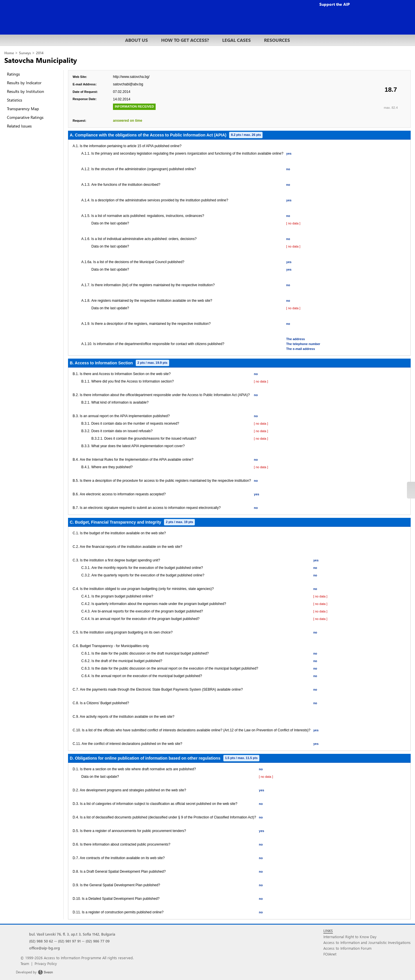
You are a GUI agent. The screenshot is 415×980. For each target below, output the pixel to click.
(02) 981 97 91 (69, 941)
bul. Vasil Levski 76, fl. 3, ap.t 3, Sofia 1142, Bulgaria (72, 934)
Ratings (13, 74)
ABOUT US (136, 40)
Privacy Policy (46, 963)
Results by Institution (26, 91)
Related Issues (19, 126)
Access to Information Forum (347, 948)
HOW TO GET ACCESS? (185, 40)
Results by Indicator (24, 83)
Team (25, 963)
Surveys (25, 53)
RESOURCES (277, 40)
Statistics (15, 100)
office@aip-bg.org (45, 948)
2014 (40, 53)
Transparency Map (23, 109)
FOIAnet (330, 954)
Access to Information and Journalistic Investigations (367, 942)
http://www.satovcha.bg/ (131, 77)
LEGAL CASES (236, 40)
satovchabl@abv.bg (128, 84)
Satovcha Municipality (41, 60)
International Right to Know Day (350, 937)
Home (9, 53)
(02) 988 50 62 (41, 941)
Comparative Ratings (25, 117)
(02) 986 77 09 (98, 941)
